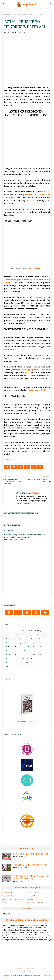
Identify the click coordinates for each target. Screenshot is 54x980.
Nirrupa (30, 899)
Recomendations (13, 663)
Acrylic (9, 631)
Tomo (43, 663)
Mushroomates (12, 655)
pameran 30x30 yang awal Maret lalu (31, 370)
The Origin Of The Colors (36, 902)
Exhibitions (28, 643)
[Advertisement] (27, 145)
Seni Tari (34, 663)
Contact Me (32, 968)
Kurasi (9, 651)
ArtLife (37, 635)
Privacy (43, 968)
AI (24, 631)
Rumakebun (10, 349)
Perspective (10, 659)
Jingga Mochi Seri (35, 896)
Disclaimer (27, 971)
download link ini (37, 390)
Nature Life (32, 655)
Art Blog (38, 631)
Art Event (9, 635)
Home (10, 968)
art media (19, 635)
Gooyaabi (47, 976)
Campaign (23, 639)
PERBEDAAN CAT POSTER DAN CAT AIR (30, 865)
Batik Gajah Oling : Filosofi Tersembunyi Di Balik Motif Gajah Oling (32, 877)
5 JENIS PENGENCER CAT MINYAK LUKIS (30, 854)
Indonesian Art (12, 647)
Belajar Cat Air (33, 893)
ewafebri (10, 32)
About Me (20, 968)
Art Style (29, 635)
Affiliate (17, 631)
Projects (30, 659)
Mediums (18, 651)
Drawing (18, 643)
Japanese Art (25, 647)
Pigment (21, 659)
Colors (33, 639)
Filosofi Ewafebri (9, 896)
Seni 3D (25, 663)
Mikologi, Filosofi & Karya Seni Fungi (14, 900)
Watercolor (10, 667)
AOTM (14, 14)
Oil (40, 655)
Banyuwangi (11, 639)
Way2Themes (25, 976)
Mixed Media (29, 651)
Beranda (8, 14)
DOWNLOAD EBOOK (27, 722)
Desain (9, 643)
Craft (41, 639)
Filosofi (37, 643)
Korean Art (37, 647)
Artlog (45, 635)
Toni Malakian (34, 269)
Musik (23, 655)
